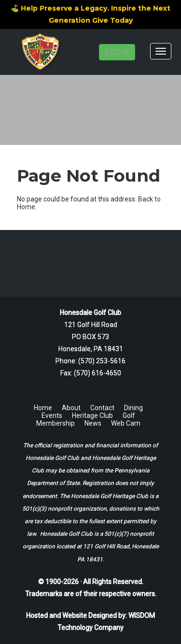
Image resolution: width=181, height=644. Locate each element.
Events (52, 415)
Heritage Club (92, 415)
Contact (102, 408)
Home (43, 408)
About (71, 408)
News (93, 423)
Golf (129, 415)
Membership (56, 423)
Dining (133, 408)
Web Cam (126, 423)
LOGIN (117, 52)
